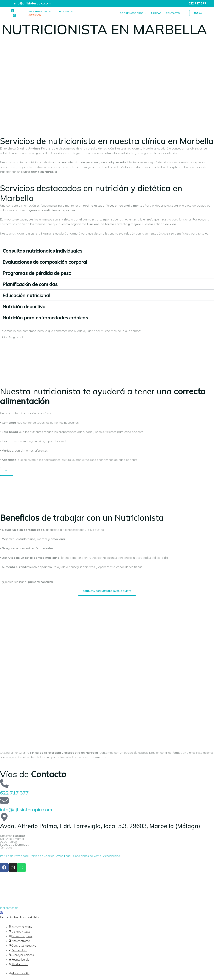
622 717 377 (17, 792)
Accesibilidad (117, 856)
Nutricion (34, 15)
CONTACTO (173, 13)
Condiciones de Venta (92, 856)
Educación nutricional (32, 295)
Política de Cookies (44, 856)
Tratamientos (39, 12)
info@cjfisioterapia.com (32, 809)
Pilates (66, 12)
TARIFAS (156, 13)
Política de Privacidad (14, 856)
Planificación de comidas (36, 284)
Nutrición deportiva (29, 306)
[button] (107, 251)
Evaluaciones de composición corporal (55, 262)
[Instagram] (14, 15)
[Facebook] (13, 11)
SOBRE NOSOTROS (133, 13)
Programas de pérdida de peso (45, 273)
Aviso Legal (67, 856)
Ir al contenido (10, 908)
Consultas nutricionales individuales (51, 250)
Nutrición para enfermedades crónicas (55, 317)
